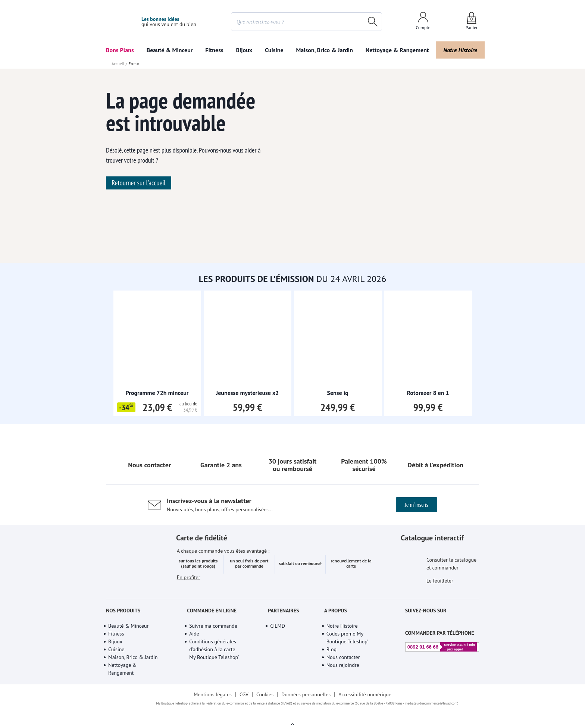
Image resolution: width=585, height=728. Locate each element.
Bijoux (471, 50)
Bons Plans (120, 50)
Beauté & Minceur (245, 50)
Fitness (366, 50)
